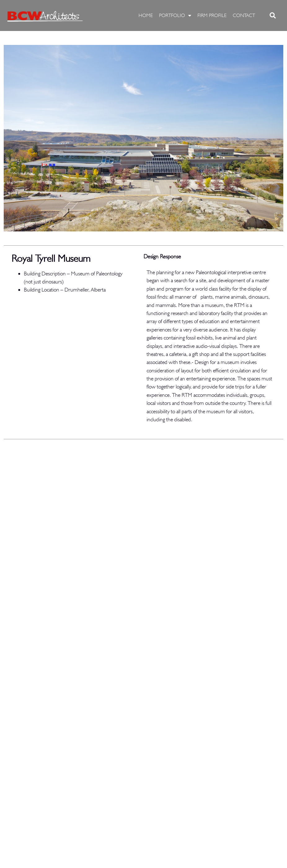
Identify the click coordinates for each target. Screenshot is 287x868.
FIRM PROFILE (212, 15)
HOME (146, 15)
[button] (273, 15)
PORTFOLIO (175, 15)
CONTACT (244, 15)
